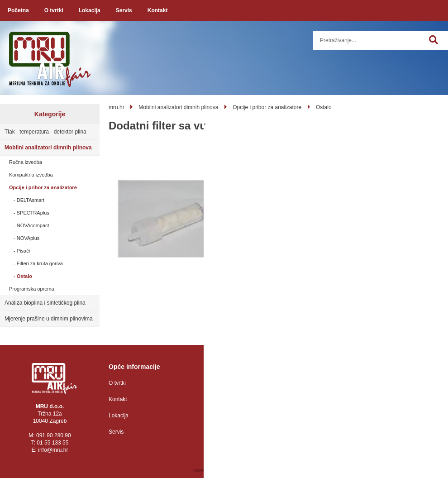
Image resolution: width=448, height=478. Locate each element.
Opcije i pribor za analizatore (43, 187)
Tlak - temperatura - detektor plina (45, 132)
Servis (124, 10)
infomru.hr (53, 450)
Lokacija (90, 10)
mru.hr (117, 107)
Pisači (23, 251)
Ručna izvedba (26, 162)
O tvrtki (54, 10)
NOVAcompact (33, 225)
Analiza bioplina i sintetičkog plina (45, 303)
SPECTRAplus (33, 213)
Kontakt (158, 10)
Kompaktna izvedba (31, 175)
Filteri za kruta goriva (40, 263)
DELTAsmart (31, 200)
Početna (18, 10)
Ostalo (24, 276)
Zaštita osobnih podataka (243, 383)
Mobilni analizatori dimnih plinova (48, 148)
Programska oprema (32, 289)
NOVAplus (28, 238)
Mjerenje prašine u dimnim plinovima (49, 319)
